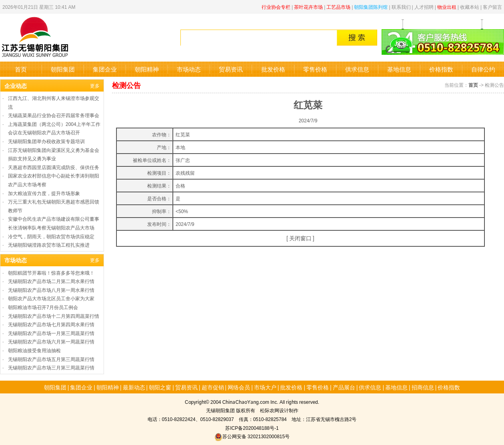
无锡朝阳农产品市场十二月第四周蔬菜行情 (54, 316)
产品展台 (344, 387)
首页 (21, 69)
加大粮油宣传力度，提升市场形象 (44, 193)
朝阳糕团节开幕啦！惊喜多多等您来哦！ (51, 272)
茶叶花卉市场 (308, 7)
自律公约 (483, 69)
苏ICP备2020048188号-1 (252, 428)
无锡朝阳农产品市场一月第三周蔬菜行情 (51, 333)
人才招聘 (424, 7)
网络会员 (239, 387)
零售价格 (315, 69)
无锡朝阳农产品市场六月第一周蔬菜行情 (51, 341)
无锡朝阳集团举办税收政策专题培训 (46, 141)
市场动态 (189, 69)
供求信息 (357, 69)
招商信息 (423, 387)
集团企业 (105, 69)
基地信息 (399, 69)
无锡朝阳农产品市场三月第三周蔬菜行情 (51, 367)
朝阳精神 (147, 69)
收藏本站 (470, 7)
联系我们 (401, 7)
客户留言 (492, 7)
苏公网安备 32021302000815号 (252, 436)
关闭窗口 (300, 238)
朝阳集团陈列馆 (371, 7)
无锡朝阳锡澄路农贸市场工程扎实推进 (49, 244)
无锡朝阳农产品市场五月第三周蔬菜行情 (51, 359)
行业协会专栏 (276, 7)
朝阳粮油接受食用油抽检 (34, 350)
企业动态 (16, 86)
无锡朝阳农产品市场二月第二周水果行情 (51, 281)
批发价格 (273, 69)
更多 (95, 85)
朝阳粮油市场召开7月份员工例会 (43, 307)
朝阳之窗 (160, 387)
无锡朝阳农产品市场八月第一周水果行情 (51, 290)
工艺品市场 (338, 7)
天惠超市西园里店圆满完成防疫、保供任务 (54, 167)
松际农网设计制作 (279, 410)
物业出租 (447, 7)
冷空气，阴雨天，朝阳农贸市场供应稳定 (51, 236)
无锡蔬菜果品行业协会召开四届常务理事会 (54, 115)
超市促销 (213, 387)
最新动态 (134, 387)
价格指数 (441, 69)
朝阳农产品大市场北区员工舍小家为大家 (51, 298)
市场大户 (265, 387)
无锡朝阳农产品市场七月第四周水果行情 (51, 324)
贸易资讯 (231, 69)
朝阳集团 (63, 69)
